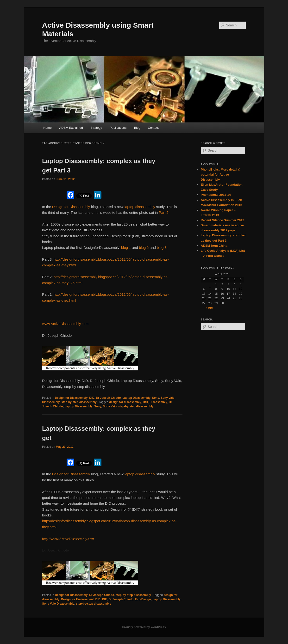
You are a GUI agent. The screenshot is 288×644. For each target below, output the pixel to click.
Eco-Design (143, 599)
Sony (156, 398)
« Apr (209, 308)
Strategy (96, 128)
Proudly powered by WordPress (144, 627)
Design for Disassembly (71, 207)
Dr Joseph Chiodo (108, 398)
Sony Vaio (110, 406)
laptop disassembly (140, 207)
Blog (137, 128)
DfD (92, 398)
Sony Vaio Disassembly (58, 604)
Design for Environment (77, 599)
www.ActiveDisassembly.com (65, 324)
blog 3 (162, 248)
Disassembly (158, 402)
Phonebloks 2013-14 (216, 195)
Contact (153, 128)
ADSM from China (214, 246)
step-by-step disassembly (79, 402)
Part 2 (164, 212)
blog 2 (144, 248)
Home (47, 128)
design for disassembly (125, 402)
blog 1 (126, 248)
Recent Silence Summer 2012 (222, 220)
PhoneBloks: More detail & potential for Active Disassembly (221, 175)
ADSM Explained (71, 128)
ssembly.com (85, 539)
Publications (118, 128)
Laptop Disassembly (136, 398)
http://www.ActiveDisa (59, 539)
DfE (104, 599)
